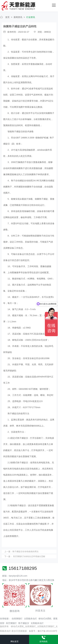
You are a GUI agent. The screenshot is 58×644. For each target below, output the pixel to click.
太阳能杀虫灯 (30, 619)
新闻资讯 (18, 17)
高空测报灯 (11, 623)
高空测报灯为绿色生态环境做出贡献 (29, 556)
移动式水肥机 (45, 619)
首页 (7, 17)
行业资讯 (31, 17)
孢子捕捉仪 (24, 623)
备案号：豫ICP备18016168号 (43, 631)
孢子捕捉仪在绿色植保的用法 (25, 552)
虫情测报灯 (17, 619)
